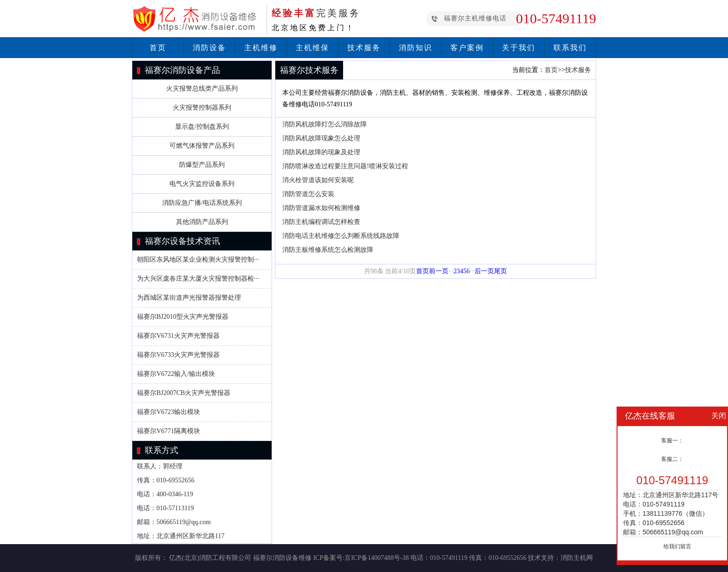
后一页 (484, 271)
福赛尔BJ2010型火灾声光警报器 (183, 317)
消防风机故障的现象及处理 (321, 152)
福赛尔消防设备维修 (282, 558)
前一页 (439, 271)
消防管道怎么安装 (308, 194)
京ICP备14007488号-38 (377, 558)
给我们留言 (677, 546)
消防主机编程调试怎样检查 (321, 222)
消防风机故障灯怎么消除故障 (325, 124)
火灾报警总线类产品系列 (202, 89)
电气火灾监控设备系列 (202, 184)
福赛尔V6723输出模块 (169, 412)
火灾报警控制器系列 (202, 108)
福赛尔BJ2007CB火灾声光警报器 (184, 393)
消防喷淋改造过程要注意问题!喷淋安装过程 (345, 166)
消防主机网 (577, 558)
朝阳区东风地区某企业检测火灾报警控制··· (198, 260)
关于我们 (519, 48)
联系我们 (570, 48)
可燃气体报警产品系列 (202, 146)
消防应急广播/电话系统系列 (202, 203)
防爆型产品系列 (202, 165)
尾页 (500, 271)
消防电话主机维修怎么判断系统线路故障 (341, 236)
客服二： (672, 459)
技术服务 (364, 48)
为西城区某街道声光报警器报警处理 (189, 298)
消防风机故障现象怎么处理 (321, 138)
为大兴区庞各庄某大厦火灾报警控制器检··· (198, 279)
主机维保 (312, 48)
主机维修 (261, 48)
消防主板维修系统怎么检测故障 (328, 250)
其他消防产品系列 (202, 222)
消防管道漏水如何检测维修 (321, 208)
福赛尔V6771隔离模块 (169, 431)
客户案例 (467, 48)
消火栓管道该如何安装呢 (318, 180)
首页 (158, 48)
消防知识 (416, 48)
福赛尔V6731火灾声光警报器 (178, 336)
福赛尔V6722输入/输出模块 (176, 374)
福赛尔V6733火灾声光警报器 (178, 355)
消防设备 (209, 48)
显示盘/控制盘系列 (202, 127)
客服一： (672, 441)
